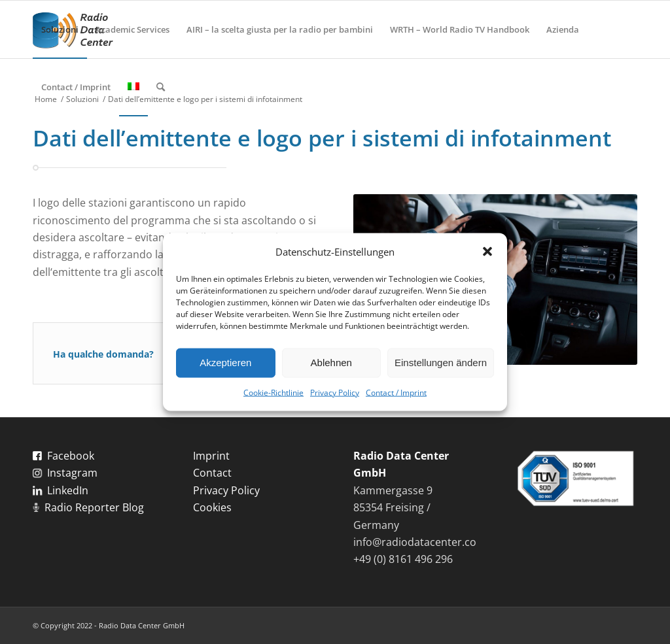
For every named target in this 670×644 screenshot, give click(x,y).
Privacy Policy (335, 393)
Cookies (212, 507)
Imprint (211, 456)
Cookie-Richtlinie (273, 393)
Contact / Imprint (396, 393)
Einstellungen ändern (441, 363)
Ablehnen (331, 363)
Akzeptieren (225, 363)
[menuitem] (60, 29)
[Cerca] (161, 87)
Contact (212, 473)
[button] (487, 251)
